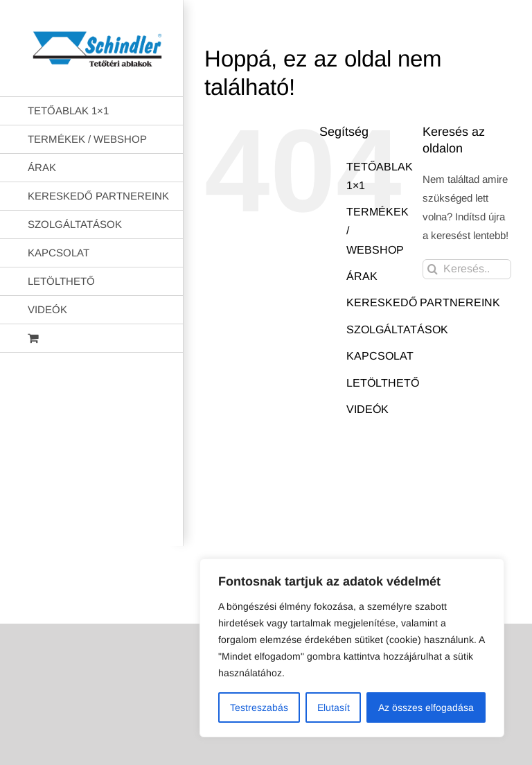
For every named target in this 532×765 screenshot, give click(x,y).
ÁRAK (362, 276)
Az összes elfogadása (426, 707)
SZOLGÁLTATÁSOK (397, 329)
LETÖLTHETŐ (383, 383)
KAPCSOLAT (380, 356)
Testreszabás (259, 707)
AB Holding (358, 524)
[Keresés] (433, 269)
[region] (352, 648)
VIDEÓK (367, 409)
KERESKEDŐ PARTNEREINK (423, 302)
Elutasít (334, 707)
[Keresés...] (467, 269)
